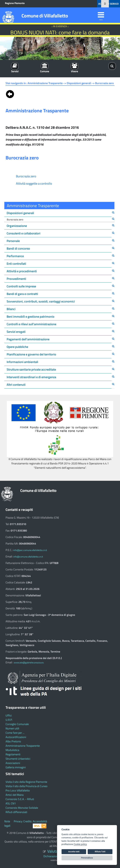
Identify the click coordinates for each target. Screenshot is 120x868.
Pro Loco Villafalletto (18, 790)
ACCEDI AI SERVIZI (109, 4)
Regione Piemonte (15, 3)
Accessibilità (40, 821)
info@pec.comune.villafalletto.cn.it (30, 550)
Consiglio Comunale (17, 724)
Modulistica (12, 750)
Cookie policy (80, 844)
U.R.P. (9, 720)
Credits (27, 821)
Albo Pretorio (13, 741)
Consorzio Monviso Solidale (22, 808)
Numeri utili (12, 728)
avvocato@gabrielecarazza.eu (29, 662)
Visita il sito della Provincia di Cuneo (27, 786)
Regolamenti (13, 754)
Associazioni (13, 763)
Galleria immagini (16, 767)
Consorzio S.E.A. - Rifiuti (20, 799)
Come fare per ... (15, 733)
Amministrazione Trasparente (23, 746)
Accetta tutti (74, 852)
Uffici (9, 715)
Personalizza (87, 858)
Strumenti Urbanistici (18, 759)
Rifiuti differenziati (16, 812)
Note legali (7, 823)
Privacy (18, 821)
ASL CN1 (11, 803)
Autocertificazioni (16, 737)
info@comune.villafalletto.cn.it (28, 557)
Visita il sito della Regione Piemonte (26, 782)
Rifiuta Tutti (100, 852)
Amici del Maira (15, 795)
